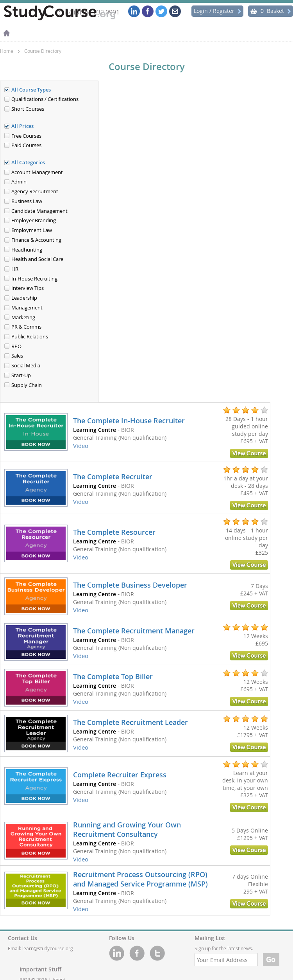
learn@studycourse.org (48, 948)
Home (7, 51)
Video (81, 446)
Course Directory (43, 51)
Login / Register (217, 11)
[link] (135, 432)
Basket (271, 11)
